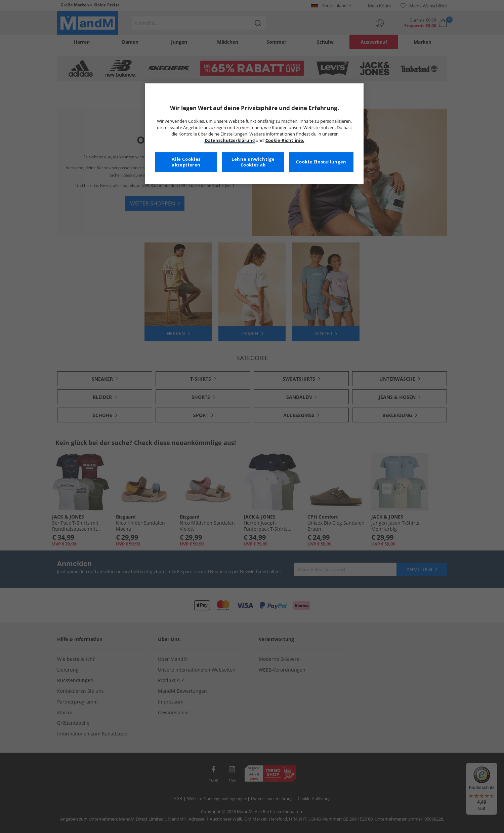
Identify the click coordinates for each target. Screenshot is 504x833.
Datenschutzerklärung (230, 140)
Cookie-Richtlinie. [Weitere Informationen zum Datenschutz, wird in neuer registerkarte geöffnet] (285, 140)
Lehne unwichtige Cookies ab (253, 162)
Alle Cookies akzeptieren (186, 162)
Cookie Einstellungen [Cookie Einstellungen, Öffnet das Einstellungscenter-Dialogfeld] (321, 162)
